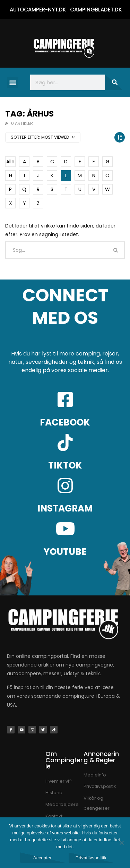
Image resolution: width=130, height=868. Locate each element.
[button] (13, 82)
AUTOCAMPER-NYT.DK (38, 10)
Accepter (42, 858)
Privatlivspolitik (91, 858)
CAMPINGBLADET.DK (96, 10)
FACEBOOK (65, 422)
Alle (10, 162)
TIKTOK (65, 465)
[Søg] (114, 82)
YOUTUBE (65, 552)
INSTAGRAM (65, 508)
